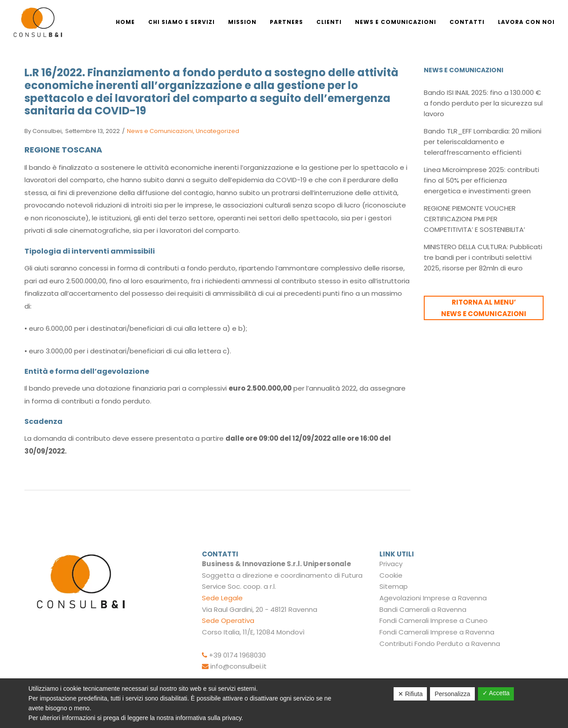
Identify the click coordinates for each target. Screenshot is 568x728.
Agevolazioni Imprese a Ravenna (433, 598)
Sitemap (394, 586)
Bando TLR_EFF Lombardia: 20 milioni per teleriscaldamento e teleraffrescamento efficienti (483, 142)
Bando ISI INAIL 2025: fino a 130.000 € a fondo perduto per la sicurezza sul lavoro (483, 103)
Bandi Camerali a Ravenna (423, 609)
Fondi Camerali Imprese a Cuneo (434, 620)
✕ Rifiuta (410, 694)
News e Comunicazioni (160, 131)
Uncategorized (217, 131)
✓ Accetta (496, 693)
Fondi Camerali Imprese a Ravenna (437, 632)
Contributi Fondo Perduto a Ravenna (440, 644)
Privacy (391, 564)
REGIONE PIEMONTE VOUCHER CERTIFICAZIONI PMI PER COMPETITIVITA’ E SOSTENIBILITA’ (474, 219)
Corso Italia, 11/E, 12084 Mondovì (253, 632)
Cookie (391, 575)
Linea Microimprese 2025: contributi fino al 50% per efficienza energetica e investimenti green (481, 180)
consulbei (43, 131)
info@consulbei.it (239, 666)
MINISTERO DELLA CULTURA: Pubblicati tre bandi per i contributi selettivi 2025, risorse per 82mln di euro (483, 257)
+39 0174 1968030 (237, 655)
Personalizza (452, 694)
